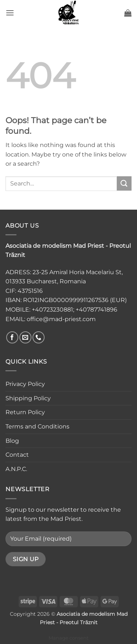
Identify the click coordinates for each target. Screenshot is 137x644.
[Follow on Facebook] (12, 337)
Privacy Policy (25, 384)
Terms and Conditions (37, 426)
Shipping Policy (28, 398)
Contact (17, 455)
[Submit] (124, 183)
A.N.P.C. (16, 469)
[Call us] (39, 337)
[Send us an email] (25, 337)
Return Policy (25, 412)
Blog (12, 441)
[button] (10, 13)
